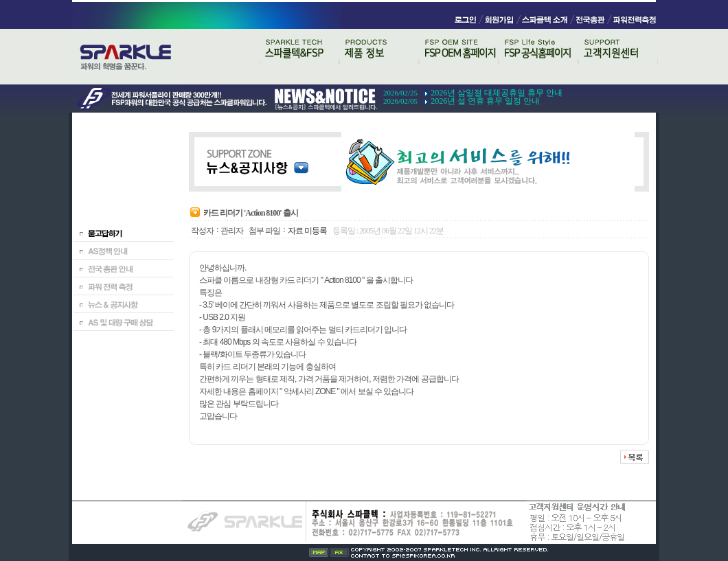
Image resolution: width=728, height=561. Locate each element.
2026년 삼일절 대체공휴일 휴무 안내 (497, 93)
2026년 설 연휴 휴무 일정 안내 (485, 101)
